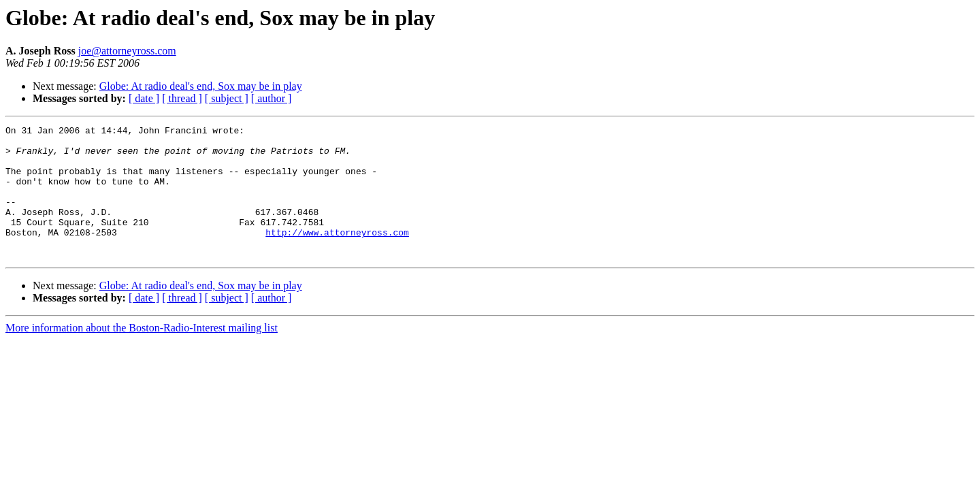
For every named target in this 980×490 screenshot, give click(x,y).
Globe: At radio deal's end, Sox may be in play (201, 86)
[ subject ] (227, 98)
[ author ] (272, 98)
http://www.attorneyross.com (337, 255)
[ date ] (144, 98)
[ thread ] (182, 98)
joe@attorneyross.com (127, 51)
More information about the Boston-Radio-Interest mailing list (142, 354)
